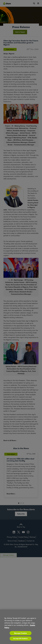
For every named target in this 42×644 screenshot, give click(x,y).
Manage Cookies (21, 633)
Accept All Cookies (20, 639)
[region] (21, 627)
